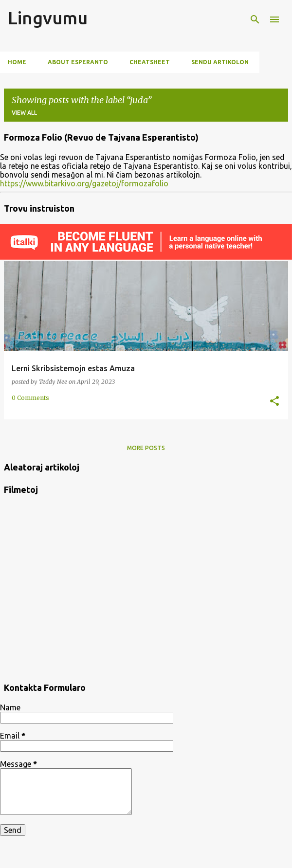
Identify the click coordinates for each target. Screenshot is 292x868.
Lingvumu (48, 18)
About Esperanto (78, 62)
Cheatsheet (150, 62)
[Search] (255, 19)
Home (17, 62)
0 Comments (30, 398)
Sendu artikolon (220, 62)
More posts (146, 448)
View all (24, 113)
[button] (274, 401)
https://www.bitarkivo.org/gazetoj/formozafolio (84, 183)
